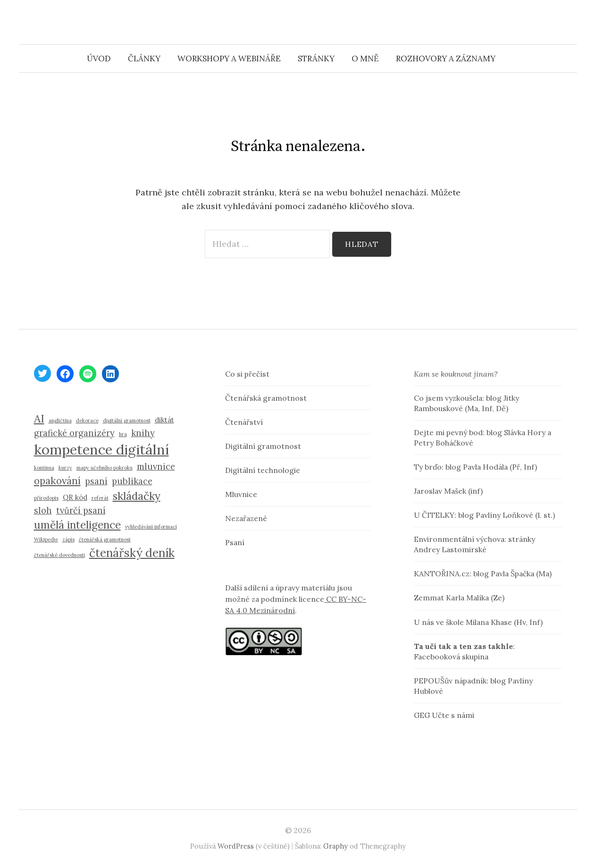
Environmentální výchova (459, 539)
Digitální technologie (263, 470)
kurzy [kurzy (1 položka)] (65, 468)
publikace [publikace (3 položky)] (132, 481)
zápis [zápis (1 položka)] (68, 539)
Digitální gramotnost (263, 446)
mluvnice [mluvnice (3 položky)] (156, 467)
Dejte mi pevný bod (448, 432)
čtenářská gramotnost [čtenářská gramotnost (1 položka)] (105, 539)
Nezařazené (246, 518)
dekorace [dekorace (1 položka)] (87, 421)
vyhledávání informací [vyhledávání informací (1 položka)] (151, 527)
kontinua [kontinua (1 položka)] (44, 468)
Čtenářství (244, 422)
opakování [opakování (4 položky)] (57, 481)
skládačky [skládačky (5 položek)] (137, 496)
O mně (365, 59)
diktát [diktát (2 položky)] (164, 420)
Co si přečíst (247, 374)
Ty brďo (428, 467)
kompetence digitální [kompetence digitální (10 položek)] (101, 449)
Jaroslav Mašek (440, 491)
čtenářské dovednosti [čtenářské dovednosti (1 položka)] (59, 555)
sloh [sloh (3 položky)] (43, 510)
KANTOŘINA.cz (442, 573)
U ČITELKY (434, 515)
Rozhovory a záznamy (446, 59)
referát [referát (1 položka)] (100, 498)
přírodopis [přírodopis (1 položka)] (46, 498)
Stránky (316, 59)
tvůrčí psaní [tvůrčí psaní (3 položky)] (81, 510)
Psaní (235, 542)
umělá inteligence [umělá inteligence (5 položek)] (77, 525)
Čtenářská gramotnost (266, 398)
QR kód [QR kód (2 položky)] (75, 497)
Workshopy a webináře (229, 59)
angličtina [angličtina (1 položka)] (60, 421)
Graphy (336, 846)
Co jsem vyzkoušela (448, 398)
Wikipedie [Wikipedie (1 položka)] (46, 539)
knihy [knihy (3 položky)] (143, 433)
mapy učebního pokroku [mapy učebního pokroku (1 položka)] (105, 468)
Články (144, 59)
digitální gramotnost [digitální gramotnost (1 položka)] (127, 421)
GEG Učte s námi (444, 715)
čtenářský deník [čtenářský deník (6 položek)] (132, 553)
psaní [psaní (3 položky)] (96, 481)
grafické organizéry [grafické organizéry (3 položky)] (74, 433)
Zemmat (429, 598)
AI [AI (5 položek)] (39, 418)
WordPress (236, 846)
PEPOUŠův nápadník (450, 681)
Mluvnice (241, 494)
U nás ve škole (439, 622)
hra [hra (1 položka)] (123, 434)
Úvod (99, 59)
